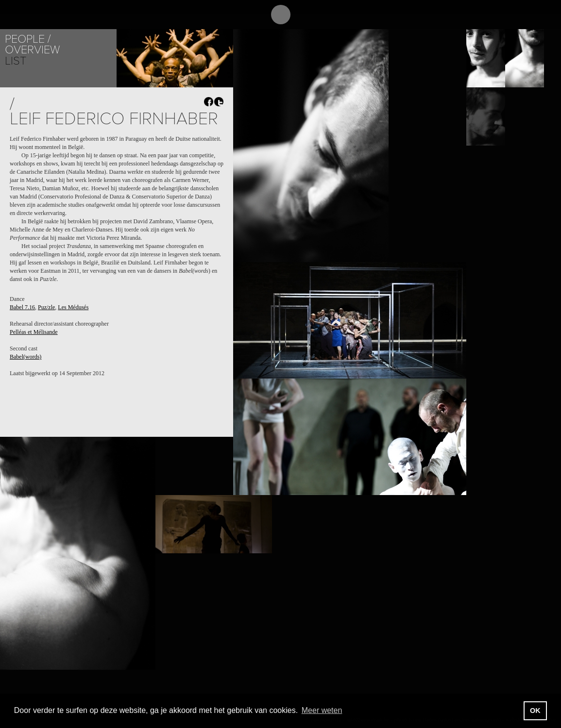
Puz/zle (46, 307)
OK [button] (535, 711)
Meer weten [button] (322, 710)
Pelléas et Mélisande (34, 332)
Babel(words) (25, 357)
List (16, 61)
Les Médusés (73, 307)
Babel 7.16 (22, 307)
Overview (32, 50)
